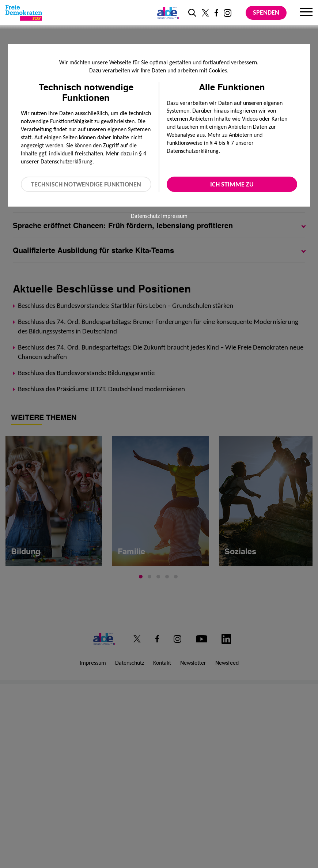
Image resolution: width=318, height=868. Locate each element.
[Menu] (306, 13)
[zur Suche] (192, 13)
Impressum (174, 216)
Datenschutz (145, 216)
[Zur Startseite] (24, 13)
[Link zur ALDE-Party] (167, 13)
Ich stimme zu (232, 184)
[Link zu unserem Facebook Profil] (216, 13)
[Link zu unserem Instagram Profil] (228, 13)
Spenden (266, 12)
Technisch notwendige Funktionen (86, 184)
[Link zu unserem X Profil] (205, 13)
